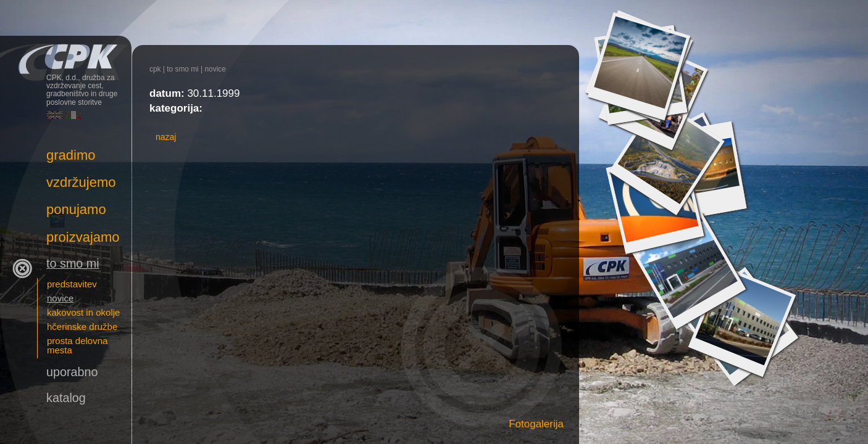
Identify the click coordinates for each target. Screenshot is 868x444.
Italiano (73, 115)
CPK (155, 69)
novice (215, 69)
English (55, 115)
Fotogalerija (536, 424)
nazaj (166, 137)
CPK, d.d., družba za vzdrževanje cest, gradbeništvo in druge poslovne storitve (66, 54)
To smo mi (183, 69)
